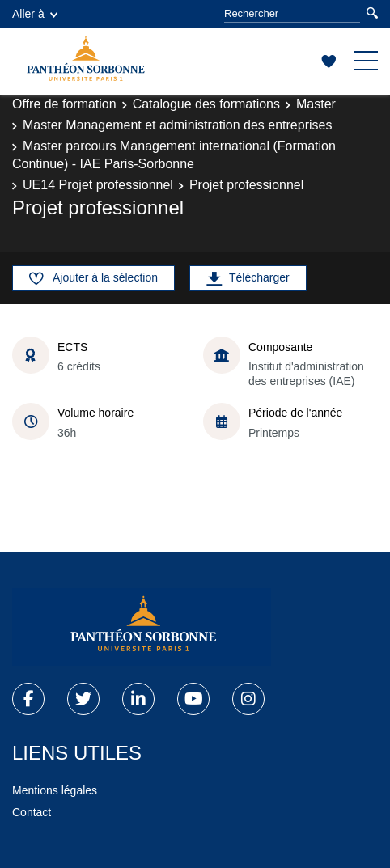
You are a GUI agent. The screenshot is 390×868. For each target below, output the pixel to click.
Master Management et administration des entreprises (177, 125)
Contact (32, 812)
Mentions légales (55, 790)
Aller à (35, 14)
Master (316, 104)
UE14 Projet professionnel (98, 185)
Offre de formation (64, 104)
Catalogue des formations (206, 104)
